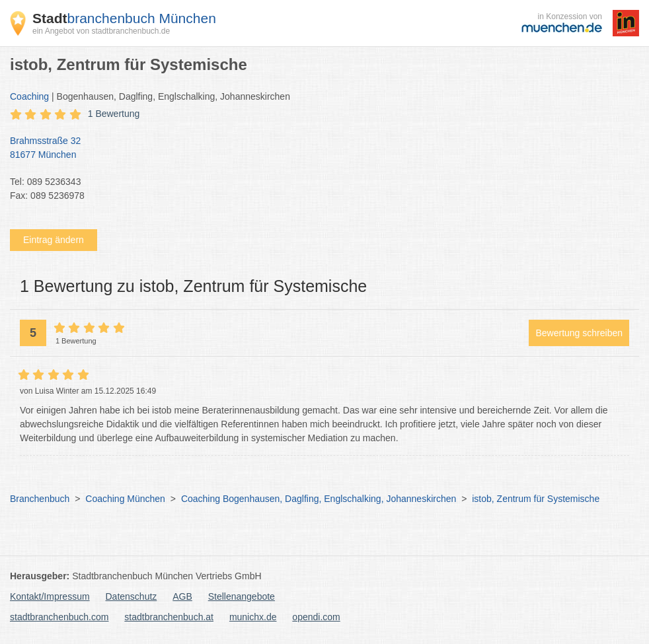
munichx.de (253, 617)
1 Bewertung (114, 114)
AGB (182, 596)
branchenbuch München (124, 18)
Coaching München (125, 499)
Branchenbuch (40, 499)
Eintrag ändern (54, 240)
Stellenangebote (242, 596)
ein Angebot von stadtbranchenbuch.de (101, 31)
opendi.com (316, 617)
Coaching (29, 96)
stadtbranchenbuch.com (59, 617)
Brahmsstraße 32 (318, 149)
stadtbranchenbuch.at (169, 617)
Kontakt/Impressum (50, 596)
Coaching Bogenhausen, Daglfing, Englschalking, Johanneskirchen (319, 499)
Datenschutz (132, 596)
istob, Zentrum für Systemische (536, 499)
